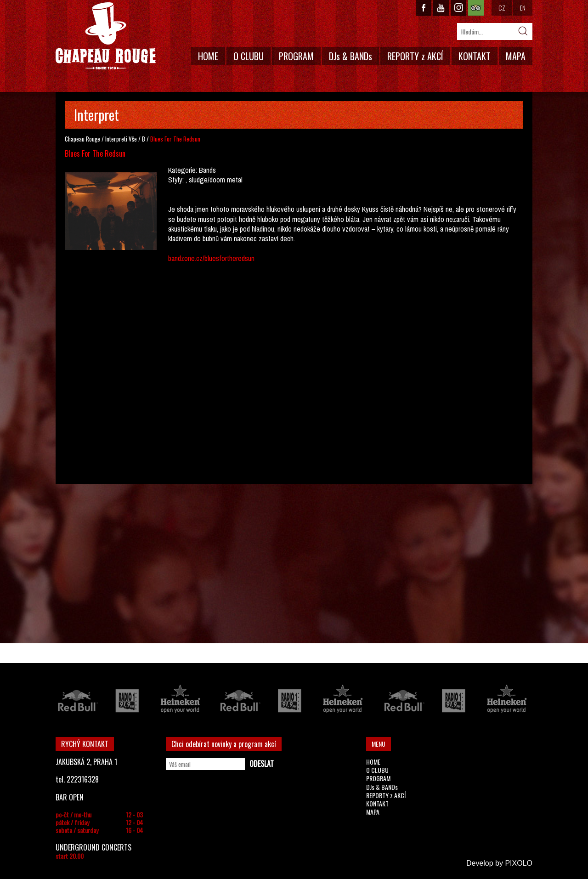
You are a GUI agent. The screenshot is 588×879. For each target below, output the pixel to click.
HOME (208, 56)
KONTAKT (475, 56)
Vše (133, 139)
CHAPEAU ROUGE (106, 36)
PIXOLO (519, 863)
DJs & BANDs (351, 56)
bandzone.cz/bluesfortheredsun (211, 258)
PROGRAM (296, 56)
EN (523, 8)
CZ (502, 8)
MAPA (516, 56)
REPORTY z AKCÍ (415, 56)
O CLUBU (249, 56)
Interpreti (116, 139)
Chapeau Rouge (82, 139)
